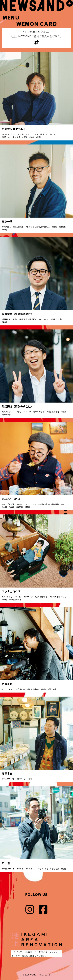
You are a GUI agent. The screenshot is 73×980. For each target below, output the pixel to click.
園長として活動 (10, 319)
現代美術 (53, 689)
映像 (44, 689)
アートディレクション (13, 597)
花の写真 (55, 869)
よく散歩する (42, 597)
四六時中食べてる (58, 597)
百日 (5, 507)
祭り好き (7, 414)
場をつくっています (12, 137)
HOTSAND (25, 36)
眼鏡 (39, 137)
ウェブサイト (9, 504)
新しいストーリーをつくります (31, 412)
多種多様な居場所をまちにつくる (34, 319)
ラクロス (7, 227)
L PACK (6, 134)
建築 (25, 137)
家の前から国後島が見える (38, 227)
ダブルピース (9, 412)
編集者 (20, 507)
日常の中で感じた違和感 (28, 689)
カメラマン (32, 869)
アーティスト (18, 134)
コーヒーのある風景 (36, 134)
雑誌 (28, 507)
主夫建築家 (19, 227)
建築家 (63, 227)
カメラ (21, 869)
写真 (41, 869)
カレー (21, 504)
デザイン (51, 134)
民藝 (32, 137)
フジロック (32, 504)
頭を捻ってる (16, 599)
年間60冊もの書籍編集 (49, 504)
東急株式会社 (58, 319)
